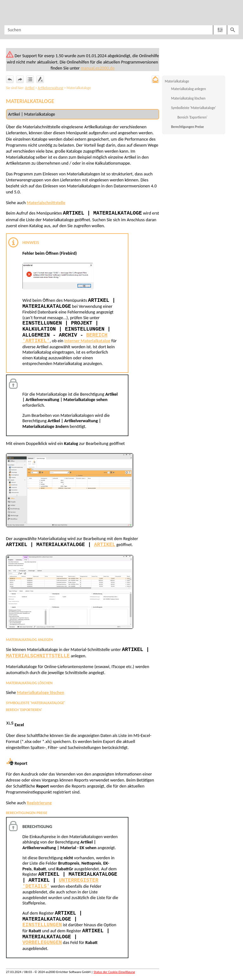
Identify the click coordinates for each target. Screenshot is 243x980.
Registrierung (39, 804)
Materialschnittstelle (46, 203)
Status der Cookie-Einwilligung (114, 974)
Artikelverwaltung (50, 88)
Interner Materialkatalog (88, 341)
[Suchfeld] (121, 30)
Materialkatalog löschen (188, 99)
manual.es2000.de (117, 68)
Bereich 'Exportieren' (193, 118)
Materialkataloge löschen (41, 694)
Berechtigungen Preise (187, 127)
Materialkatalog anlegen (189, 89)
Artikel (30, 88)
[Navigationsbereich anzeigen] (8, 13)
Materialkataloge (177, 82)
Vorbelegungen (42, 944)
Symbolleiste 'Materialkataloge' (194, 108)
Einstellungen (42, 927)
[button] (220, 30)
